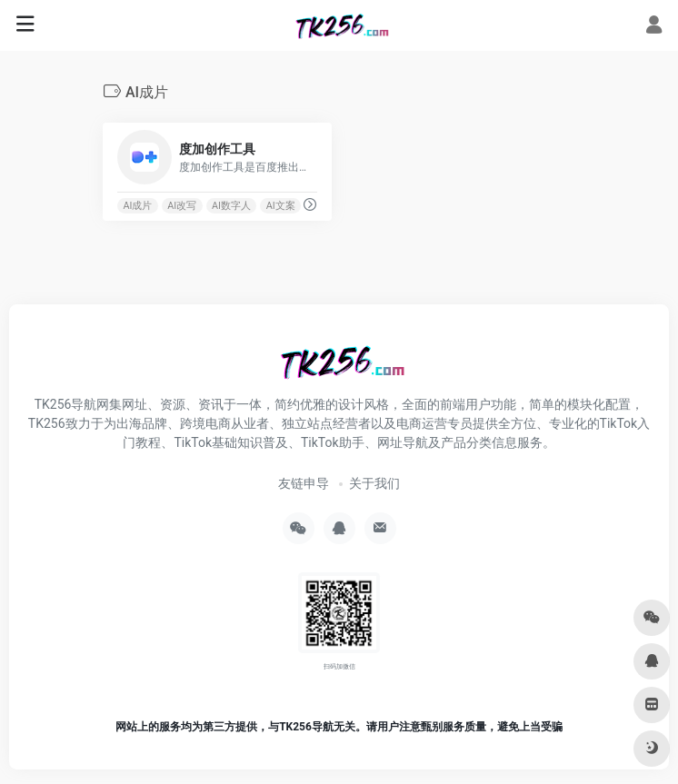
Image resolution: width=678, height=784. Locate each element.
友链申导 (304, 483)
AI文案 (281, 206)
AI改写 (182, 206)
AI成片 (137, 206)
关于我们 (374, 483)
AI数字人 (231, 206)
